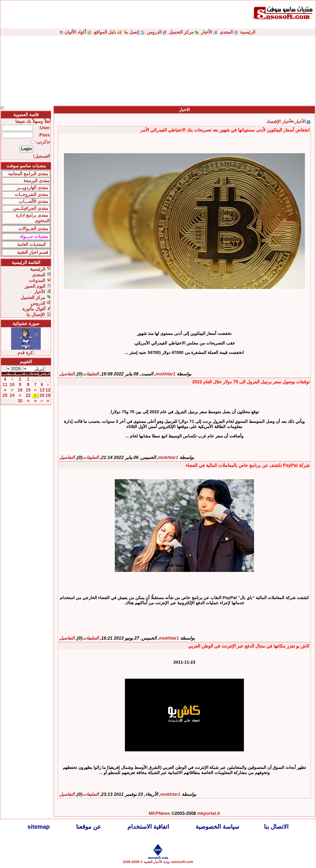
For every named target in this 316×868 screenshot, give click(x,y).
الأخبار (207, 32)
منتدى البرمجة (36, 181)
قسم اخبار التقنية (33, 252)
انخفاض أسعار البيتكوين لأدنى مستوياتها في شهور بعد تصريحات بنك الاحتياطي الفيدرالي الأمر (225, 130)
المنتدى (226, 32)
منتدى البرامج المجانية (28, 174)
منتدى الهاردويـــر (32, 188)
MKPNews (159, 813)
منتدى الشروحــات (31, 195)
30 (20, 401)
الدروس (154, 32)
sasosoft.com (182, 862)
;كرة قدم (26, 353)
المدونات (37, 281)
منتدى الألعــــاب (33, 201)
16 (20, 390)
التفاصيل (67, 374)
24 (12, 395)
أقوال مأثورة (34, 309)
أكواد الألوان (75, 32)
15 (28, 390)
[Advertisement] (158, 70)
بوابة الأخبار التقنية (157, 862)
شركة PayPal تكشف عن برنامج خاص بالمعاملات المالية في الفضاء (248, 465)
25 (5, 395)
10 (12, 385)
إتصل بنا (132, 32)
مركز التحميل (181, 32)
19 (48, 395)
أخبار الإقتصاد (278, 122)
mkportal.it (209, 813)
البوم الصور (35, 286)
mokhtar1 (166, 374)
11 (5, 385)
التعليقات (91, 374)
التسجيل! (41, 156)
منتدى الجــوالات (33, 229)
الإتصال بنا (36, 315)
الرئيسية (248, 32)
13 (42, 390)
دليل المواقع (105, 32)
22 (28, 395)
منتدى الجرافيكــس (31, 208)
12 (48, 390)
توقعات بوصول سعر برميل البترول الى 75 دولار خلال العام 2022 (251, 382)
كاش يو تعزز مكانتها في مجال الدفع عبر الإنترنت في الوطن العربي (249, 646)
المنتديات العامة (31, 244)
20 (42, 395)
